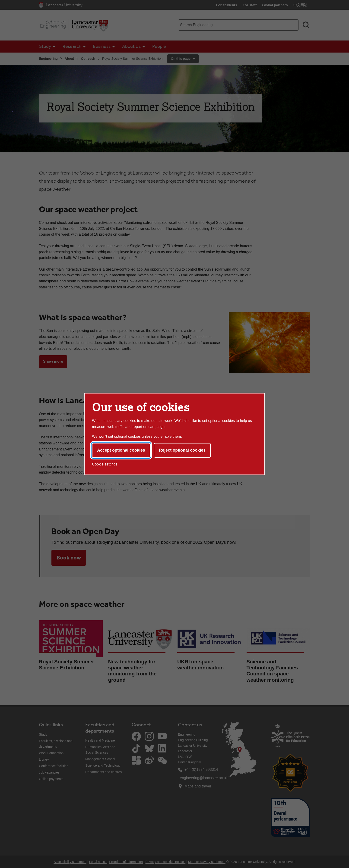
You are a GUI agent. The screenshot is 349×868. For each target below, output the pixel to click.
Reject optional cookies (182, 450)
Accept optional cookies (121, 450)
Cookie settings (105, 464)
